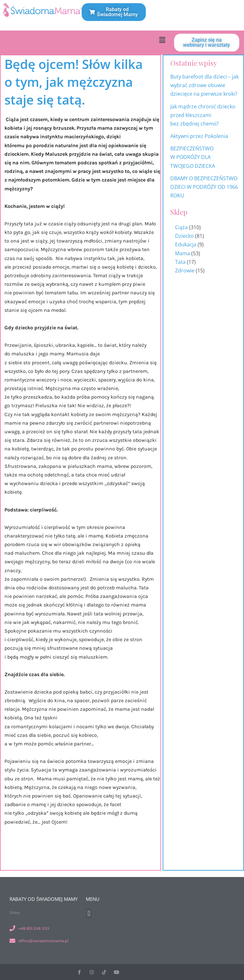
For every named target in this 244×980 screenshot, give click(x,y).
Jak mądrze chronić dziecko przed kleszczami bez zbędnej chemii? (203, 115)
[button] (162, 40)
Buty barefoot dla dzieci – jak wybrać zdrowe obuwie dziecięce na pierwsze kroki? (204, 85)
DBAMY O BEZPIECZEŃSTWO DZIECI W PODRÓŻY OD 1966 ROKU (204, 187)
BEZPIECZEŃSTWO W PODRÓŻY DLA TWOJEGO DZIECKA (193, 157)
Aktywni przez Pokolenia (199, 136)
